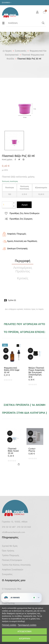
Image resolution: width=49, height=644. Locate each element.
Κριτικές (23, 278)
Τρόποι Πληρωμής (11, 555)
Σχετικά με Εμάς (10, 546)
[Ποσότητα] (7, 205)
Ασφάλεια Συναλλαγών (13, 570)
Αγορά (24, 205)
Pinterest (24, 159)
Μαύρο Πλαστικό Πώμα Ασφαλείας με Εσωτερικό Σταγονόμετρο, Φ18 (37, 372)
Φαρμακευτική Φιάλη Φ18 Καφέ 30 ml (12, 370)
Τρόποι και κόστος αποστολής (16, 565)
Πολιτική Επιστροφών (12, 560)
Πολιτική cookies (9, 625)
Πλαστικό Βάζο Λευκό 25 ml (13, 451)
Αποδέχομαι (24, 631)
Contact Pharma (32, 450)
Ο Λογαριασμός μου (12, 589)
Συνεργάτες (7, 574)
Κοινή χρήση (15, 159)
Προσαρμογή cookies (27, 625)
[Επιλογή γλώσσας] (7, 3)
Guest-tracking (8, 603)
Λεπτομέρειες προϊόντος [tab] (23, 269)
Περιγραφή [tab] (23, 261)
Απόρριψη (24, 639)
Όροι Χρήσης (8, 551)
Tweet (19, 159)
